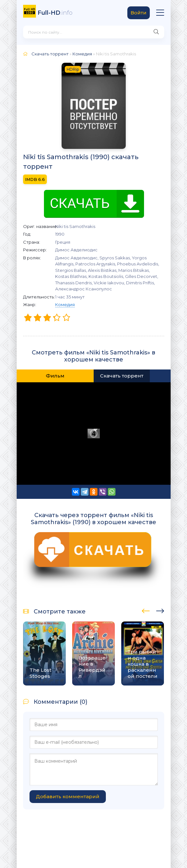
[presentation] (146, 610)
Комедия (65, 304)
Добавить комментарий (68, 796)
